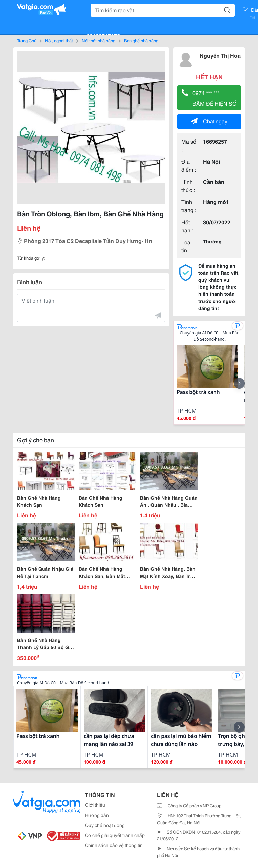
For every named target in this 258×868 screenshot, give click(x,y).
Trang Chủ (27, 40)
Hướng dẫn (97, 815)
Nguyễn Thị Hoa (220, 55)
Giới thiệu (95, 805)
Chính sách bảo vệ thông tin (114, 845)
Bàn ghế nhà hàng (141, 40)
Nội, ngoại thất (59, 40)
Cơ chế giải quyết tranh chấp (115, 835)
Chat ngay (209, 121)
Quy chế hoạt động (105, 825)
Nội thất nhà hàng (98, 40)
